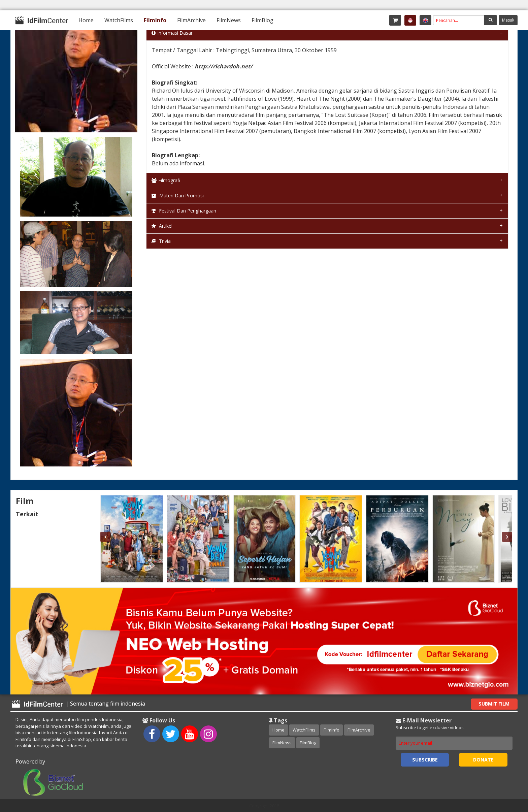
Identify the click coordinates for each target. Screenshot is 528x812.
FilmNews (229, 20)
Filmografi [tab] (166, 180)
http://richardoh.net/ (224, 66)
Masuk (508, 20)
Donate (483, 760)
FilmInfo (155, 20)
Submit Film (494, 704)
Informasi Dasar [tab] (172, 33)
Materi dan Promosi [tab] (178, 196)
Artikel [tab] (162, 226)
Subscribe (425, 760)
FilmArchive (191, 20)
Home (86, 20)
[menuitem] (86, 20)
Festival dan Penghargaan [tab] (184, 211)
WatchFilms (119, 20)
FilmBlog (262, 20)
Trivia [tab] (161, 241)
